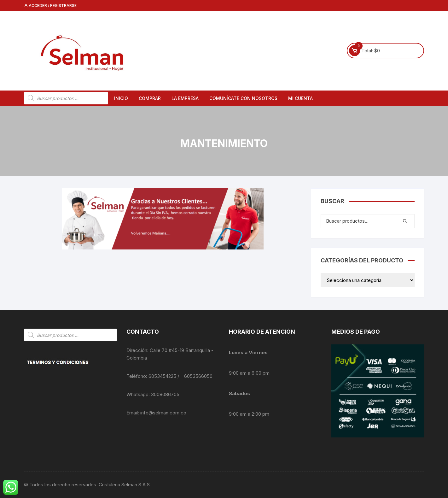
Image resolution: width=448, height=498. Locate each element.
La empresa (185, 98)
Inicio (121, 98)
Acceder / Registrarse (50, 6)
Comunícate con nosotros (243, 98)
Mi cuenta (300, 98)
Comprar (150, 98)
